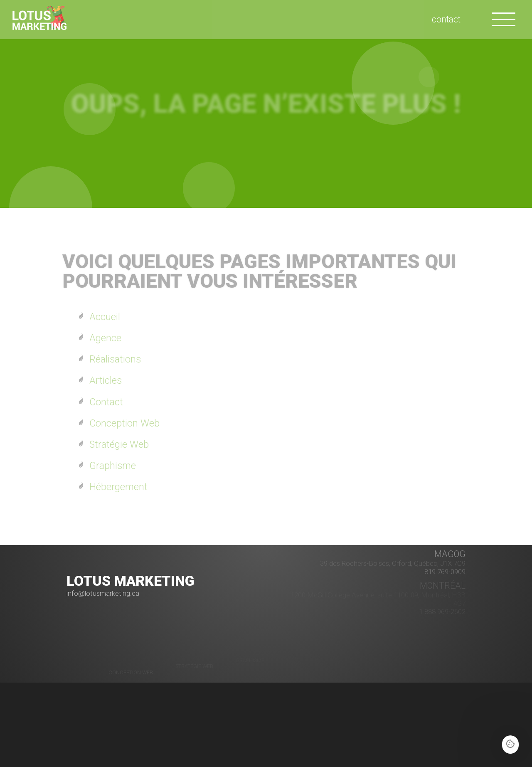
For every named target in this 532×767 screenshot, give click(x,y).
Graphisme (113, 466)
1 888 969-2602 (442, 607)
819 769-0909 (445, 565)
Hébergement (118, 487)
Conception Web (124, 423)
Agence (105, 338)
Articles (106, 380)
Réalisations (115, 359)
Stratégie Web (119, 444)
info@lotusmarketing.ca (103, 593)
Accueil (105, 317)
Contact (106, 402)
